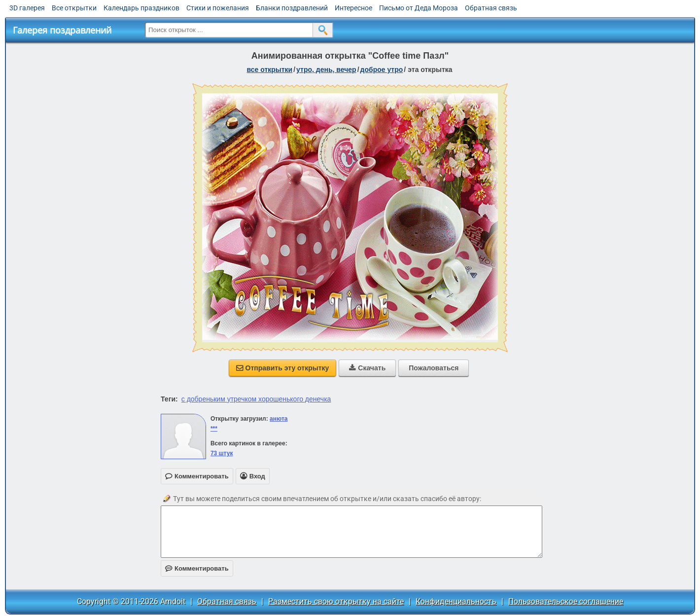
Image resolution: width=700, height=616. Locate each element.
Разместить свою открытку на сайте (336, 601)
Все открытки (74, 8)
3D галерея (27, 8)
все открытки (269, 70)
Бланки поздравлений (292, 8)
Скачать (367, 368)
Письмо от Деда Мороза (419, 8)
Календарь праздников (141, 8)
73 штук (222, 453)
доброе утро (382, 70)
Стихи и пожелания (218, 8)
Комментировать (197, 568)
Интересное (353, 8)
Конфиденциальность (456, 601)
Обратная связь (491, 8)
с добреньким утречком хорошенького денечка (256, 399)
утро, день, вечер (326, 70)
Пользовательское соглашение (566, 601)
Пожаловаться (434, 368)
